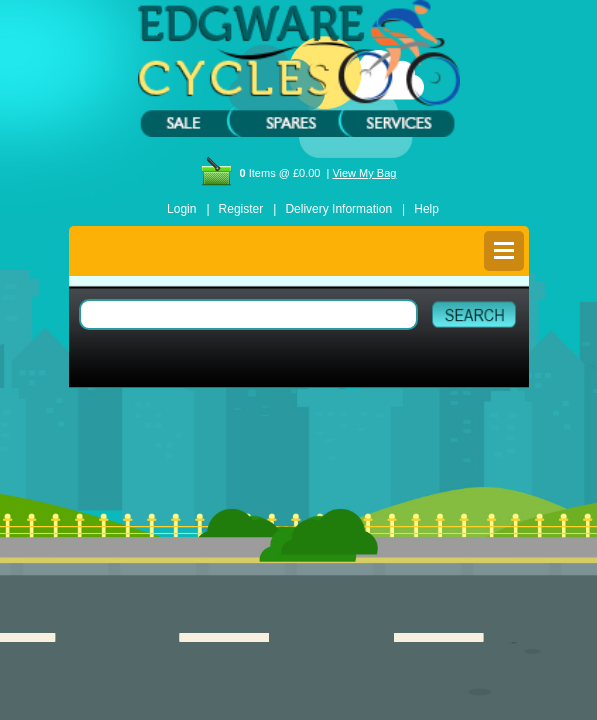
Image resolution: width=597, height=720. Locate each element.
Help (426, 209)
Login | (188, 209)
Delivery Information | (345, 209)
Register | (248, 209)
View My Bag (364, 173)
